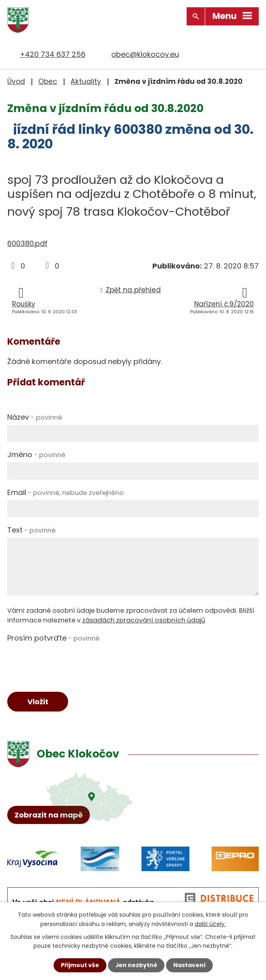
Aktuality (86, 81)
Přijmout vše (80, 965)
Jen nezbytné (136, 965)
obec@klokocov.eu (145, 54)
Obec (48, 81)
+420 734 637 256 (53, 54)
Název (35, 417)
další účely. (210, 924)
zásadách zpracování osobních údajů (144, 620)
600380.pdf (27, 243)
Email (65, 492)
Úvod (16, 81)
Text (31, 530)
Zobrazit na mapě (49, 815)
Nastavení (189, 965)
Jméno (36, 455)
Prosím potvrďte (53, 638)
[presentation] (69, 662)
